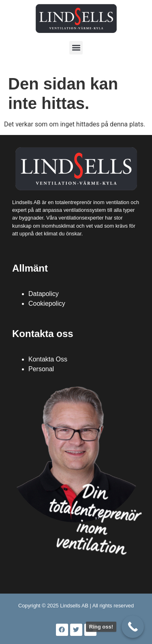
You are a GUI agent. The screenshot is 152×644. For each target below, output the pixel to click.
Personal (41, 369)
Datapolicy (44, 294)
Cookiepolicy (47, 304)
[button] (76, 48)
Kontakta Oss (48, 359)
